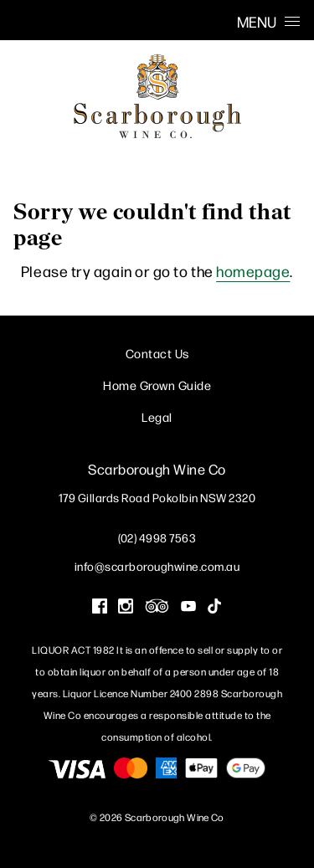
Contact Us (157, 353)
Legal (157, 416)
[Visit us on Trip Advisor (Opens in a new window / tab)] (157, 608)
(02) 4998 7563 (157, 537)
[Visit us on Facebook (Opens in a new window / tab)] (100, 608)
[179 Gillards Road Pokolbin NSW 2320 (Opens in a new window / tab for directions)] (157, 497)
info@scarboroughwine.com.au (157, 566)
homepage (253, 271)
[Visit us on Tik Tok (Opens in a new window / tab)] (214, 608)
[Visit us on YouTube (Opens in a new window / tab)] (188, 608)
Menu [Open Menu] (268, 21)
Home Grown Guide (157, 385)
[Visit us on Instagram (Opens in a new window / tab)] (126, 608)
